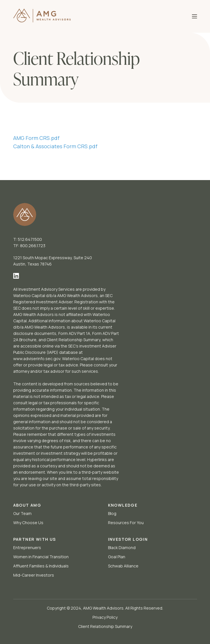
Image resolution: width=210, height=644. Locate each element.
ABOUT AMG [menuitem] (27, 505)
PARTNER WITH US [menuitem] (35, 539)
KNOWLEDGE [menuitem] (123, 505)
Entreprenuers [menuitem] (27, 548)
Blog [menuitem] (112, 513)
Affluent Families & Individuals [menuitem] (41, 566)
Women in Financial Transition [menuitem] (41, 557)
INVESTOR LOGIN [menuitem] (128, 539)
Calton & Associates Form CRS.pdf (55, 146)
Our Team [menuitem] (22, 513)
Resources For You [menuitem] (126, 523)
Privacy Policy (105, 617)
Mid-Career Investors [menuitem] (34, 575)
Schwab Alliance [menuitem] (123, 566)
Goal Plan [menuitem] (117, 557)
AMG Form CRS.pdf (36, 138)
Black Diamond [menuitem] (122, 548)
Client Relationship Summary (105, 626)
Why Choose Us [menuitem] (28, 523)
